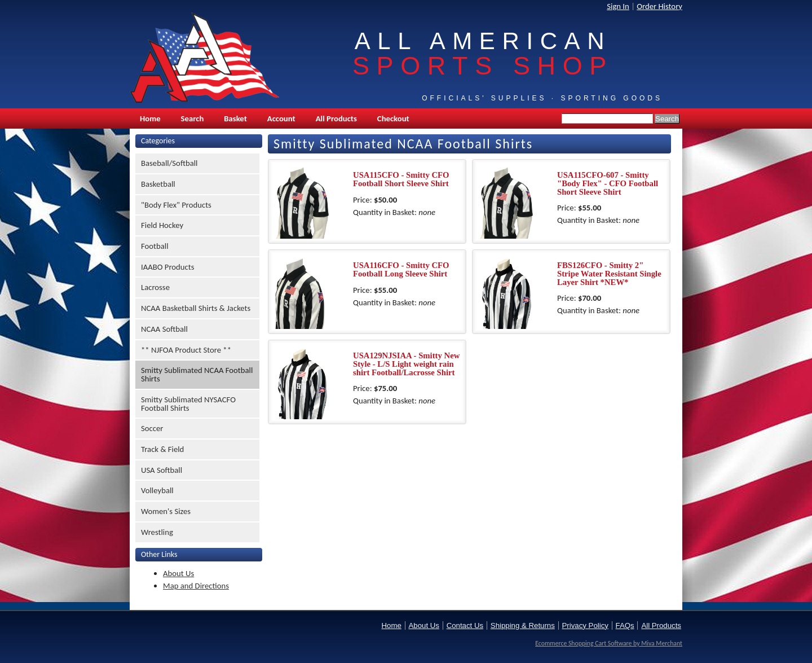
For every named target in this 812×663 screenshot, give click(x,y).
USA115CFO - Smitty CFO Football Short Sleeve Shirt (401, 179)
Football (155, 246)
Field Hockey (162, 225)
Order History (659, 6)
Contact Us (465, 625)
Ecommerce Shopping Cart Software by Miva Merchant (609, 643)
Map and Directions (196, 586)
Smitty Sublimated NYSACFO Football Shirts (188, 404)
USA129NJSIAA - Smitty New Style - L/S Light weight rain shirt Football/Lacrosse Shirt (406, 364)
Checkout (393, 118)
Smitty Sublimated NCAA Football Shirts (197, 374)
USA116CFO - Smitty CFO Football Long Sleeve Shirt (401, 269)
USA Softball (162, 470)
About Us (178, 573)
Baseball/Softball (169, 163)
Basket (235, 118)
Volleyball (157, 490)
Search (193, 118)
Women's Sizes (166, 511)
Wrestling (157, 532)
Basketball (158, 184)
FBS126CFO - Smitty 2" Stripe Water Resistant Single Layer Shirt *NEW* (609, 273)
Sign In (618, 6)
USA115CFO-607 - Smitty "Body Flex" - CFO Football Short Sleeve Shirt (608, 183)
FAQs (625, 625)
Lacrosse (155, 287)
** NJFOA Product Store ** (186, 350)
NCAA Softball (164, 329)
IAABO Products (167, 267)
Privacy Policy (585, 625)
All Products (336, 118)
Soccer (152, 428)
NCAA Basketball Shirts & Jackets (196, 308)
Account (281, 118)
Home (150, 118)
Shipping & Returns (523, 625)
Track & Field (162, 449)
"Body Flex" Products (176, 205)
